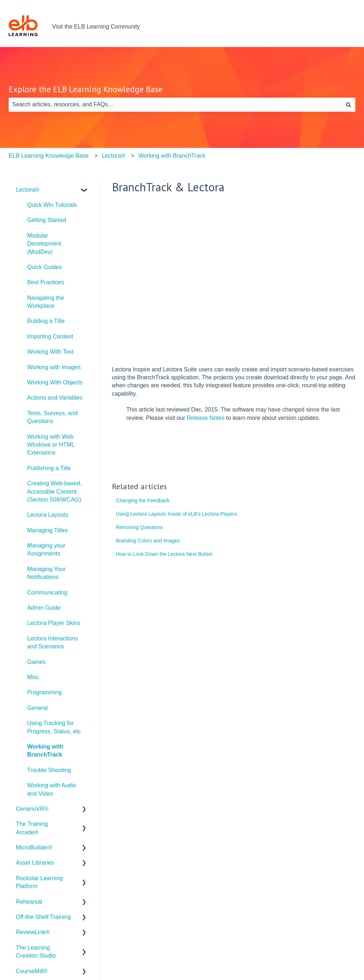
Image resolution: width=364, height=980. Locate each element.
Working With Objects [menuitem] (55, 382)
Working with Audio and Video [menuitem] (52, 789)
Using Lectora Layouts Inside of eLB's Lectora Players (177, 514)
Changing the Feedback (143, 500)
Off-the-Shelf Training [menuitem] (43, 917)
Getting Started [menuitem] (47, 220)
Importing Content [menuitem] (50, 336)
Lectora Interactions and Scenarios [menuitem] (53, 642)
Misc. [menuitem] (34, 677)
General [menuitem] (37, 708)
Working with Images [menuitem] (54, 367)
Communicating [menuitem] (47, 593)
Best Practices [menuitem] (45, 282)
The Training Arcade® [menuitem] (32, 828)
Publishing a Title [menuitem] (49, 468)
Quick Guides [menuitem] (44, 267)
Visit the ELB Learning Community (96, 27)
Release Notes (206, 418)
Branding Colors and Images (148, 541)
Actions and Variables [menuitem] (55, 398)
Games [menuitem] (36, 662)
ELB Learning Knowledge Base (49, 156)
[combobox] (175, 105)
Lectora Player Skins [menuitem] (54, 623)
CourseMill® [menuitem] (32, 971)
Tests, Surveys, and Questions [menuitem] (52, 417)
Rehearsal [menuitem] (29, 902)
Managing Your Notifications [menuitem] (46, 573)
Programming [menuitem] (44, 692)
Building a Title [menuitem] (46, 321)
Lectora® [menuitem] (28, 190)
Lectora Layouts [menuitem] (48, 515)
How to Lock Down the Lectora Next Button (164, 554)
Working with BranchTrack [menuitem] (45, 751)
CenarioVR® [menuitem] (32, 809)
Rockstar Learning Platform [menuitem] (39, 882)
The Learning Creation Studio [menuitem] (36, 952)
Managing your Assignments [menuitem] (46, 549)
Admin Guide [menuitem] (44, 608)
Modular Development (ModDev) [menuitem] (44, 244)
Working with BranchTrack (172, 156)
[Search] (348, 105)
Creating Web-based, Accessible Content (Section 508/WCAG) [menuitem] (54, 491)
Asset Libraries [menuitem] (35, 863)
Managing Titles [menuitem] (47, 530)
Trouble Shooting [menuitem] (49, 770)
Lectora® (114, 156)
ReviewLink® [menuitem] (33, 932)
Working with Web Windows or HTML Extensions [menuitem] (51, 445)
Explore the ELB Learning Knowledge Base (86, 89)
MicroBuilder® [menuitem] (34, 847)
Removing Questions (139, 527)
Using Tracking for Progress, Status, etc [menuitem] (54, 727)
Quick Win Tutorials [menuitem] (52, 205)
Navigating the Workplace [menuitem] (45, 302)
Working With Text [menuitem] (50, 352)
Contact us (334, 27)
